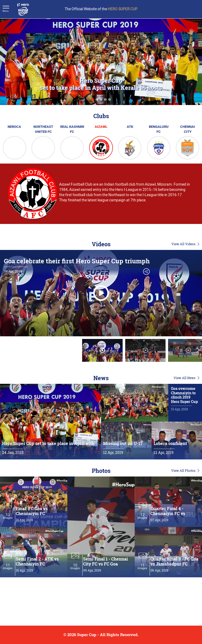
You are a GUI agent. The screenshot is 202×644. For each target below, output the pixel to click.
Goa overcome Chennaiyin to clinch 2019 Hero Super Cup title (184, 397)
